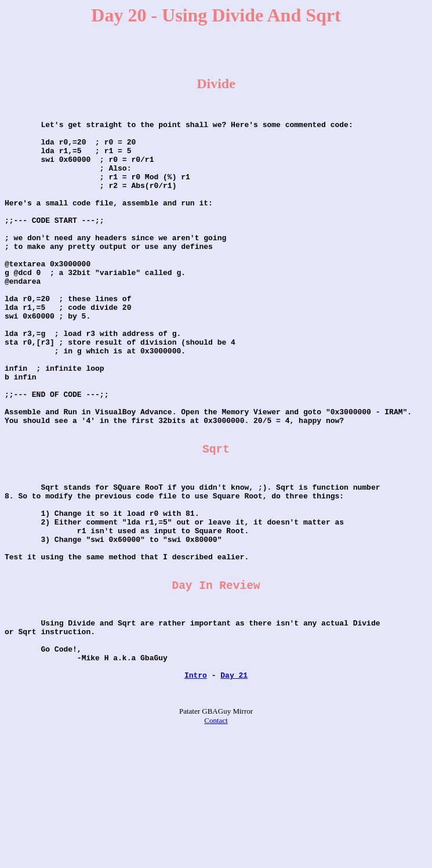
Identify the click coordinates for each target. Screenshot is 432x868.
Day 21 (234, 789)
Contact (216, 838)
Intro (196, 789)
